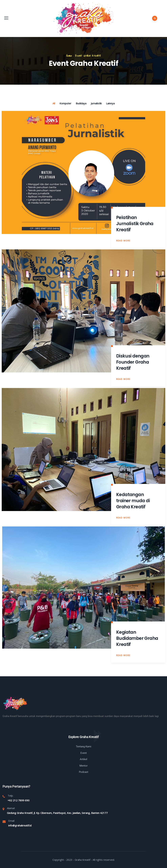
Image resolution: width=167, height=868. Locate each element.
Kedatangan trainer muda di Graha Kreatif (133, 501)
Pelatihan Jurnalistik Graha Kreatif (135, 224)
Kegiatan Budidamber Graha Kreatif (137, 638)
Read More (123, 241)
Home (69, 56)
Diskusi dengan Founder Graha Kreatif (133, 362)
